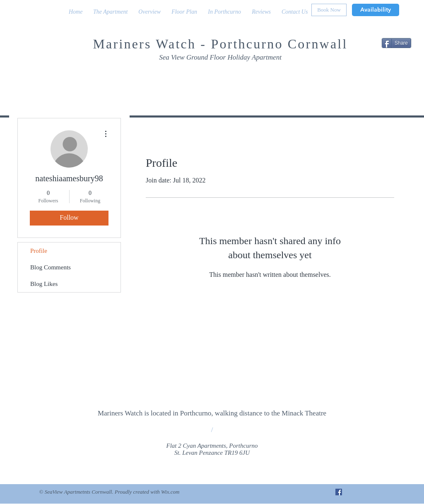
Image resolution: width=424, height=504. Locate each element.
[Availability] (376, 10)
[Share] (396, 43)
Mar (106, 44)
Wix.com (170, 492)
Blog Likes (44, 284)
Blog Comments (51, 267)
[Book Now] (329, 10)
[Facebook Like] (363, 75)
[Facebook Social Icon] (339, 492)
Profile (39, 251)
